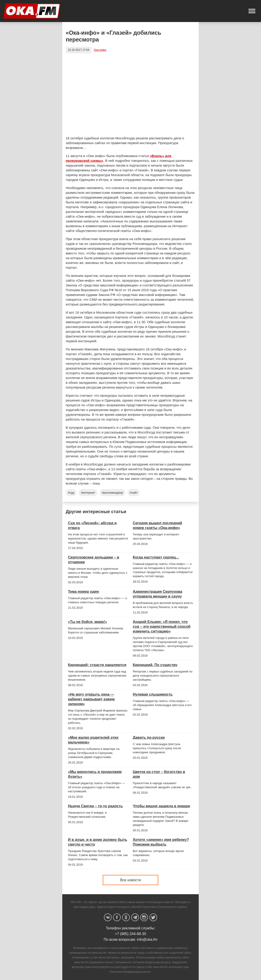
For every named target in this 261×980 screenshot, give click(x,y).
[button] (252, 11)
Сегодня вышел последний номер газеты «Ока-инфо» (157, 525)
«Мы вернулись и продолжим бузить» (95, 774)
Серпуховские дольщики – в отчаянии (94, 560)
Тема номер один (83, 592)
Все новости (130, 880)
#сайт (134, 493)
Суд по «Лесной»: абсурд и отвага (92, 525)
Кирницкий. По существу (155, 665)
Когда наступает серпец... (156, 557)
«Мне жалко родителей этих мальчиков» (93, 740)
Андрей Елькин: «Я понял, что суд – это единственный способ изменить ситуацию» (162, 627)
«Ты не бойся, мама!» (87, 622)
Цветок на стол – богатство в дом (159, 774)
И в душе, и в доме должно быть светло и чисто (98, 842)
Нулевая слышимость (153, 694)
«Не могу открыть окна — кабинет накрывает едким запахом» (91, 699)
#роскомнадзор (112, 493)
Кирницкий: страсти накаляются (97, 665)
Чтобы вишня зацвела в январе (161, 806)
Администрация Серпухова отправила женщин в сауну (158, 594)
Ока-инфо (100, 50)
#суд (71, 493)
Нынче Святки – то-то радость (95, 806)
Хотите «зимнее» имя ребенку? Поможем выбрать (161, 842)
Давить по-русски (149, 737)
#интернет (88, 493)
